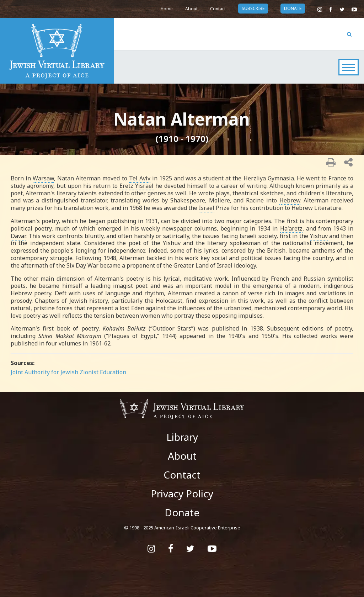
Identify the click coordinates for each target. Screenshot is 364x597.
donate (293, 8)
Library (182, 437)
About (191, 9)
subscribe (253, 8)
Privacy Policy (182, 493)
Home (167, 9)
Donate (182, 512)
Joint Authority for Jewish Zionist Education (68, 372)
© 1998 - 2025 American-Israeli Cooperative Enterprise (182, 528)
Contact (218, 9)
